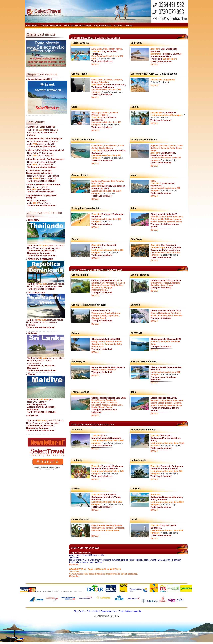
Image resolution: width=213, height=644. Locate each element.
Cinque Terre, (166, 217)
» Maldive (31, 374)
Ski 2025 (118, 26)
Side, (106, 49)
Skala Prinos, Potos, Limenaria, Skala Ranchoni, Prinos (165, 284)
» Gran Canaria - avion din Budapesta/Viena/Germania (39, 172)
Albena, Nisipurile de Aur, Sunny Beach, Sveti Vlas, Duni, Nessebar (167, 314)
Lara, (94, 49)
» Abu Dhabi (32, 416)
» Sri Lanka (32, 333)
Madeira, (110, 525)
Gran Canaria (98, 184)
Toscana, (162, 222)
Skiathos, (109, 80)
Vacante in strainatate (51, 26)
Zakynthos (104, 82)
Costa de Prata (168, 148)
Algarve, (155, 146)
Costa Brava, (97, 146)
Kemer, (112, 49)
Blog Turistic (79, 611)
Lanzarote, (120, 528)
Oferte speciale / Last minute (78, 26)
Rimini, (154, 222)
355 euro (167, 59)
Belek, (100, 49)
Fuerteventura (98, 530)
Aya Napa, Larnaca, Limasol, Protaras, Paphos (105, 114)
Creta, (94, 80)
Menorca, (106, 181)
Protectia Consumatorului (130, 611)
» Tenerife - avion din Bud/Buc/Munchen (45, 159)
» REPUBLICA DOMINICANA (40, 259)
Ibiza (113, 181)
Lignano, (178, 219)
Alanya (119, 49)
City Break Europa (103, 26)
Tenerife (110, 528)
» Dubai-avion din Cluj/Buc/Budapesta (44, 139)
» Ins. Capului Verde (36, 293)
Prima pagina (32, 26)
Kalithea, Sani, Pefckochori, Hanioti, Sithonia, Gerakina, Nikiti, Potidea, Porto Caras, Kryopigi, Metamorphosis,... (108, 286)
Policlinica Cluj (93, 611)
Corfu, (101, 80)
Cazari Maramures (109, 611)
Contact (129, 26)
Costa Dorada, (111, 146)
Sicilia (179, 222)
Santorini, (118, 80)
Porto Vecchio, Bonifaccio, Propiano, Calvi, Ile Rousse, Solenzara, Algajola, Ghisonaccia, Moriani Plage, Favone (107, 404)
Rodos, (95, 82)
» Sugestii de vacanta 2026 (39, 79)
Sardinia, (155, 217)
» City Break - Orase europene (41, 127)
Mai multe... (75, 565)
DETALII (95, 64)
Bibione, (169, 219)
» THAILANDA (33, 220)
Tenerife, (120, 181)
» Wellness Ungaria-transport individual (45, 150)
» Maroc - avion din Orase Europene (43, 184)
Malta (153, 181)
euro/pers (96, 474)
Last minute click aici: (102, 191)
